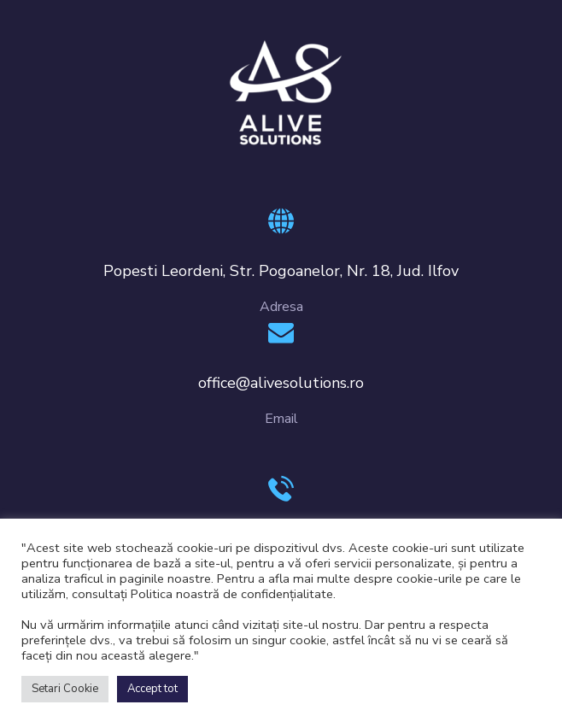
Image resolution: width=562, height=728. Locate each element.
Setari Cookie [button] (65, 689)
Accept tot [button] (152, 689)
